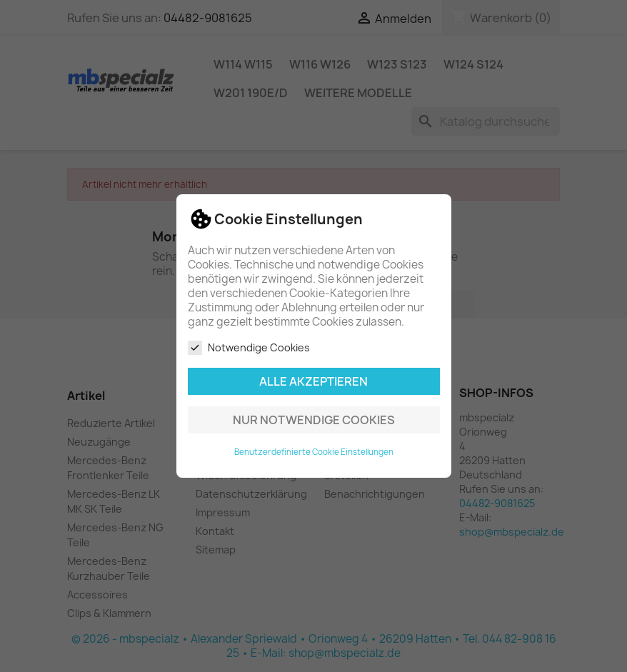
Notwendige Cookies (249, 348)
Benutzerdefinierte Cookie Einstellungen (314, 452)
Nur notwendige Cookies (314, 420)
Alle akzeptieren (313, 381)
